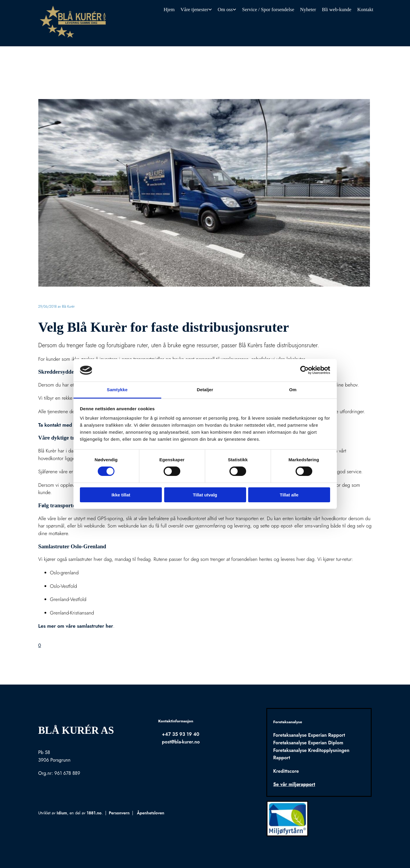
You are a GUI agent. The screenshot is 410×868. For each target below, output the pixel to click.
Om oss (225, 10)
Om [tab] (293, 390)
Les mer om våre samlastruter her (76, 626)
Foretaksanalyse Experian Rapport (309, 735)
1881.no (94, 813)
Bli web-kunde (337, 10)
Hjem (169, 10)
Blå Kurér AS (76, 730)
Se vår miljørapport (294, 784)
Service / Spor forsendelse (268, 10)
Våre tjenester (194, 10)
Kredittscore (286, 771)
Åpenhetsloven (151, 813)
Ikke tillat (121, 495)
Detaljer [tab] (205, 390)
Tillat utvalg (205, 495)
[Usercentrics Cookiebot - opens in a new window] (305, 370)
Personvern (119, 813)
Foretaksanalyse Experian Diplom (308, 743)
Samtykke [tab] (117, 390)
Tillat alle (289, 495)
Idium (62, 813)
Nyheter (308, 10)
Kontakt (365, 10)
